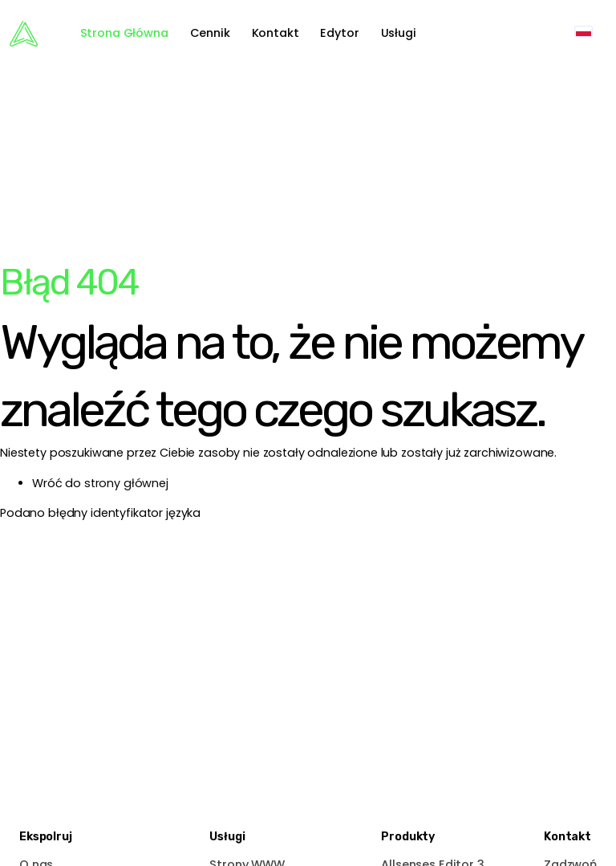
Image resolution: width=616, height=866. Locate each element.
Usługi (399, 33)
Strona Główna (124, 33)
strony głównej (126, 483)
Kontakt (276, 33)
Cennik (210, 33)
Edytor (339, 33)
